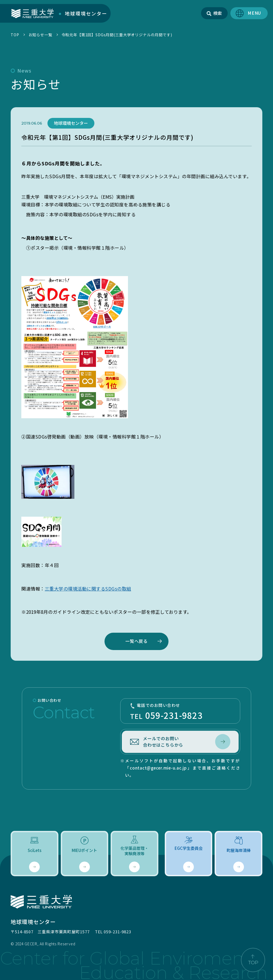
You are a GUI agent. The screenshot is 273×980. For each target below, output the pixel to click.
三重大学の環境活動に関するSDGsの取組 (88, 589)
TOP (15, 35)
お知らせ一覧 (40, 35)
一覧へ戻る (136, 641)
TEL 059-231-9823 (113, 932)
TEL (180, 712)
